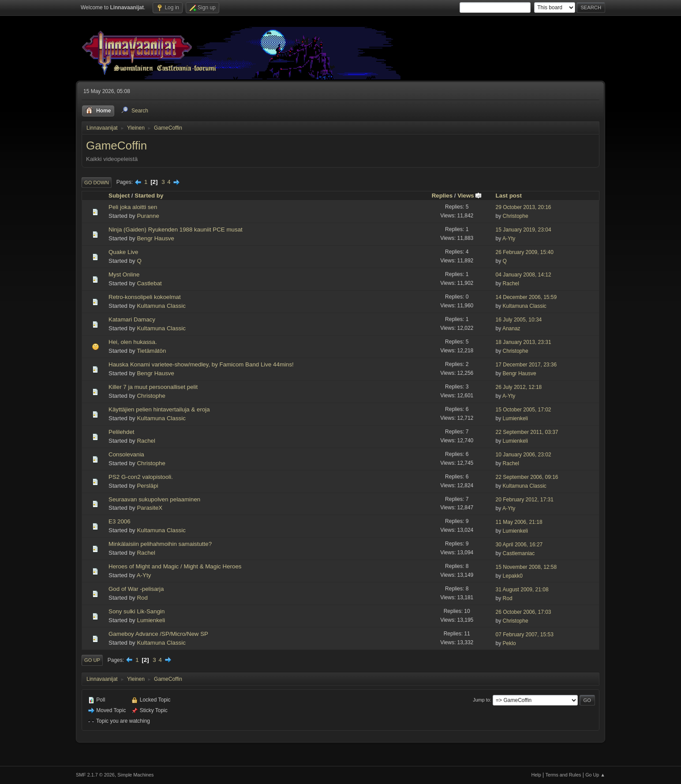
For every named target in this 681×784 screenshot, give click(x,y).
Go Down (97, 183)
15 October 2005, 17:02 (524, 410)
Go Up (92, 660)
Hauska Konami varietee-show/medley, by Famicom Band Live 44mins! (201, 364)
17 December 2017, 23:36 (526, 365)
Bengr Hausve (155, 238)
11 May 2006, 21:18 (519, 522)
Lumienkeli (515, 418)
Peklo (509, 643)
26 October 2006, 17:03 (524, 612)
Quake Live (123, 252)
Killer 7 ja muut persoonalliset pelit (153, 387)
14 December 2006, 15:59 (526, 297)
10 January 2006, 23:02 (524, 455)
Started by (149, 196)
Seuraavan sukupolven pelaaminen (154, 499)
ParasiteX (150, 508)
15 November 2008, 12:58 (526, 567)
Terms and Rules (563, 775)
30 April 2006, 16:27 (519, 545)
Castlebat (149, 283)
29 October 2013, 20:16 (524, 207)
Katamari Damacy (132, 319)
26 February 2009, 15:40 (525, 252)
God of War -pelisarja (136, 589)
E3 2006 (120, 521)
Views (470, 196)
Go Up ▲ (595, 775)
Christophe (516, 216)
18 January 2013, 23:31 (524, 342)
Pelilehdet (122, 432)
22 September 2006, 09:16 (527, 477)
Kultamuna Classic (161, 306)
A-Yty (509, 239)
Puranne (148, 216)
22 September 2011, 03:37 (527, 432)
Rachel (511, 284)
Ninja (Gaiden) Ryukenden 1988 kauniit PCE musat (176, 230)
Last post (509, 196)
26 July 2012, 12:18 (519, 387)
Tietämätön (151, 351)
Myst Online (124, 274)
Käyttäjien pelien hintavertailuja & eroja (159, 409)
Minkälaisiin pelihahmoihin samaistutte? (160, 544)
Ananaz (511, 329)
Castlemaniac (519, 553)
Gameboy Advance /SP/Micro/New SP (158, 634)
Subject (119, 196)
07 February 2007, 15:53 (525, 635)
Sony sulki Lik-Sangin (137, 611)
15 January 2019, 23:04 (524, 230)
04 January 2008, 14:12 (524, 275)
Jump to (481, 700)
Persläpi (147, 486)
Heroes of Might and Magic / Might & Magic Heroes (175, 566)
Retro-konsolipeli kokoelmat (145, 297)
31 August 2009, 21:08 (522, 590)
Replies (442, 196)
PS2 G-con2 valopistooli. (141, 477)
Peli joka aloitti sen (133, 207)
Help (536, 775)
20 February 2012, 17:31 (525, 500)
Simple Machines (135, 775)
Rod (142, 598)
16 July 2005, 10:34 (519, 320)
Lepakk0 (513, 576)
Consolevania (126, 454)
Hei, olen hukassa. (133, 342)
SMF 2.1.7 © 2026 (95, 775)
